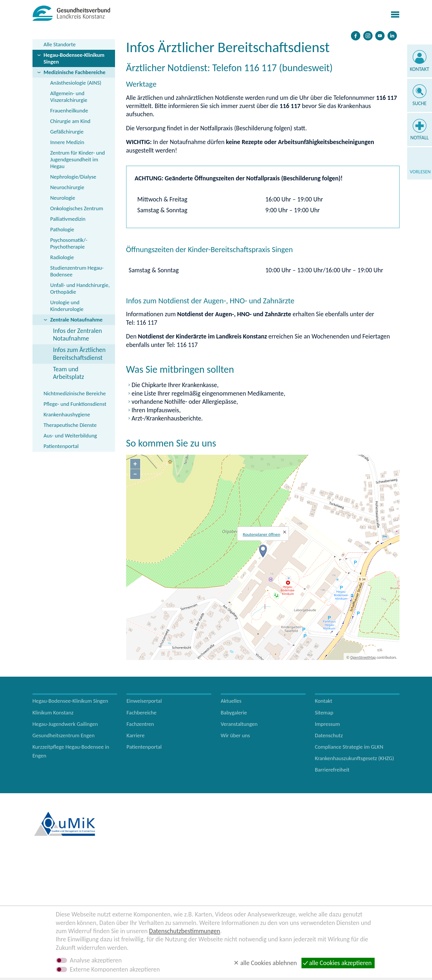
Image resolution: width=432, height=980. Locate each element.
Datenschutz (329, 735)
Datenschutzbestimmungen (185, 931)
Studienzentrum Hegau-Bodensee (77, 271)
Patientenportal (61, 446)
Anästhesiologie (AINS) (76, 83)
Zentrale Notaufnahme (76, 320)
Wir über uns (235, 735)
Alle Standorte (60, 44)
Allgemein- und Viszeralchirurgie (69, 97)
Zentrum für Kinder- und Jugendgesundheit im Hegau (77, 159)
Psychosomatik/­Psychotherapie (69, 243)
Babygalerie (234, 713)
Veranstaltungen (239, 724)
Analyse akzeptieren (96, 960)
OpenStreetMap (363, 657)
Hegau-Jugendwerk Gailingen (65, 724)
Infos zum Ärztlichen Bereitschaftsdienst (79, 354)
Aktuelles (231, 701)
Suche (419, 103)
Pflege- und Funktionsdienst (75, 404)
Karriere (136, 735)
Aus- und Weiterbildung (70, 436)
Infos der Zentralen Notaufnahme (77, 335)
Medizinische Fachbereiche (75, 72)
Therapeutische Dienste (70, 425)
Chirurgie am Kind (70, 121)
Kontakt (419, 69)
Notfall (420, 138)
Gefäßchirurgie (67, 132)
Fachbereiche (141, 713)
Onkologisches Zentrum (77, 208)
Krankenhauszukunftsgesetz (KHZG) (355, 758)
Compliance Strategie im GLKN (349, 747)
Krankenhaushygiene (67, 414)
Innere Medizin (67, 142)
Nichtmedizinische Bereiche (75, 393)
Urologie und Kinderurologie (67, 306)
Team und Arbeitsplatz (68, 373)
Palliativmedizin (68, 219)
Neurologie (62, 198)
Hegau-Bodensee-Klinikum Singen (74, 58)
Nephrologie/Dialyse (73, 177)
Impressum (328, 724)
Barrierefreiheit (332, 770)
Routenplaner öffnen (262, 534)
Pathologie (62, 229)
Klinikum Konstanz (53, 713)
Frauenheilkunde (69, 111)
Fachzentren (140, 724)
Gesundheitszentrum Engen (64, 735)
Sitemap (324, 713)
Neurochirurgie (67, 187)
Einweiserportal (144, 701)
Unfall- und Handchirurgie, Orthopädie (80, 288)
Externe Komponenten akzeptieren (115, 969)
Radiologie (62, 257)
